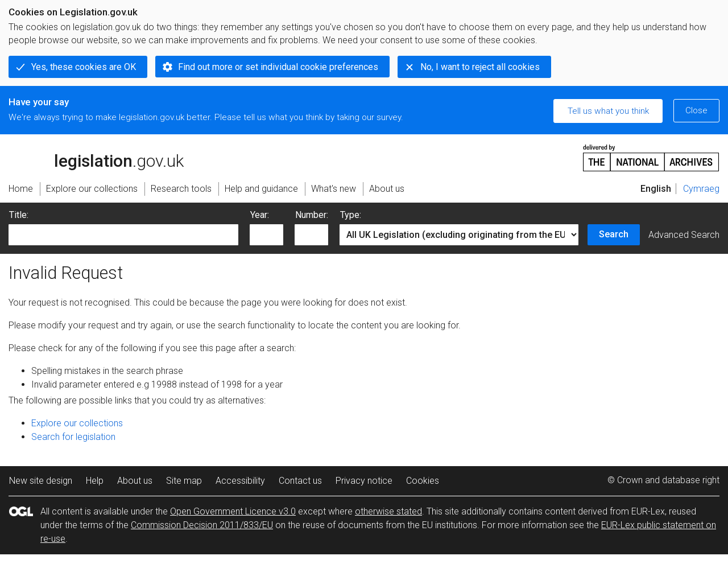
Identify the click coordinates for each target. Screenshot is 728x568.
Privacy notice (364, 481)
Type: (351, 215)
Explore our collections (77, 423)
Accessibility (240, 481)
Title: (19, 215)
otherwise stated (388, 511)
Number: (312, 215)
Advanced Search (684, 235)
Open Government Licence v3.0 (233, 511)
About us (135, 481)
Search (614, 234)
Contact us (300, 481)
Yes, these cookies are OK (84, 67)
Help (95, 481)
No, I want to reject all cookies (480, 67)
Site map (184, 481)
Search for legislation (73, 437)
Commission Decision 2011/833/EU (202, 525)
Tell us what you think (608, 111)
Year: (260, 215)
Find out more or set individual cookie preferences (278, 67)
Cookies (423, 481)
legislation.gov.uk (96, 157)
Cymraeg (701, 189)
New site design (41, 481)
